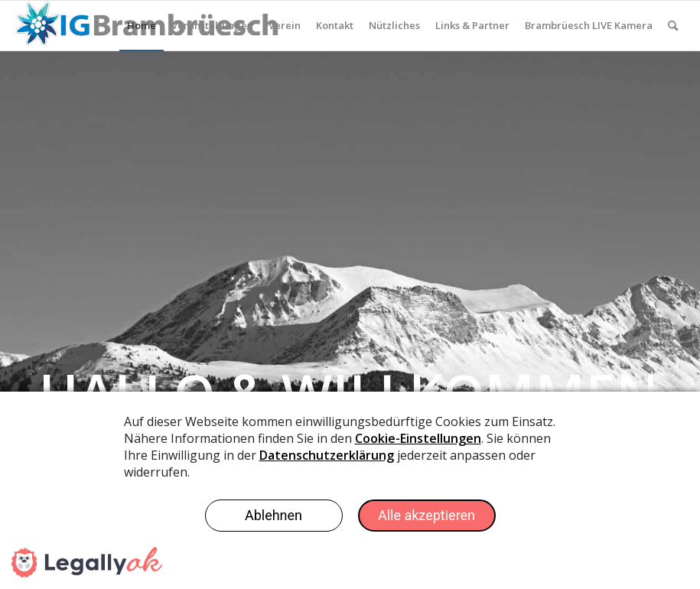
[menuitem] (142, 26)
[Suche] (673, 26)
